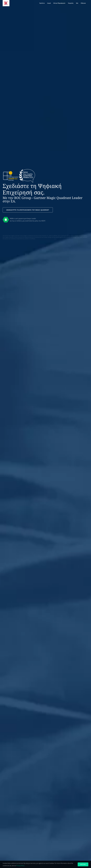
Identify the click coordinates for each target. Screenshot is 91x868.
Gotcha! (83, 864)
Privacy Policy (20, 866)
